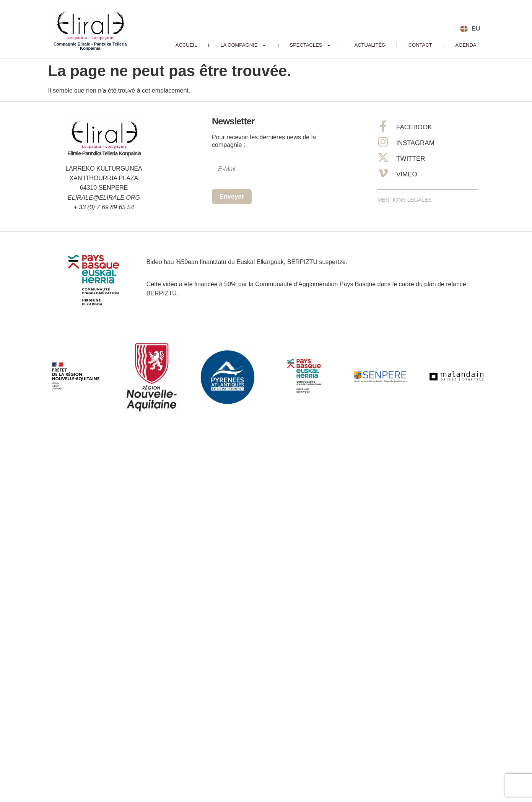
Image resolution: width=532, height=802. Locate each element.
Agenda (466, 45)
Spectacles (311, 45)
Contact (420, 45)
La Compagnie (243, 45)
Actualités (370, 45)
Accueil (186, 45)
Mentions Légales (405, 200)
